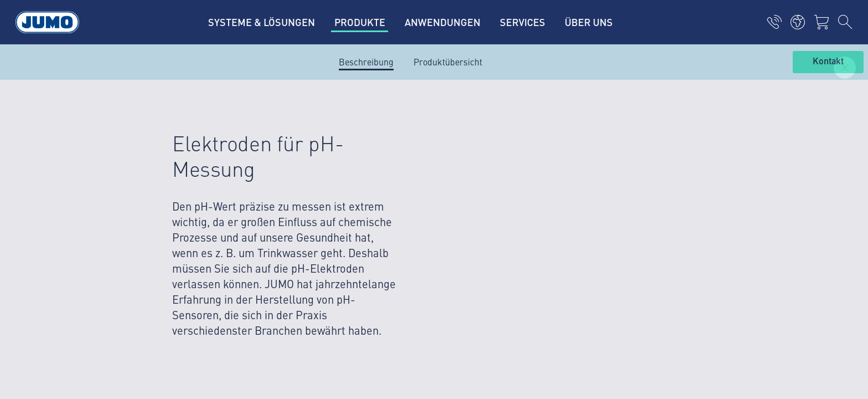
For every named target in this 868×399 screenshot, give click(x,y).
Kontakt (828, 62)
